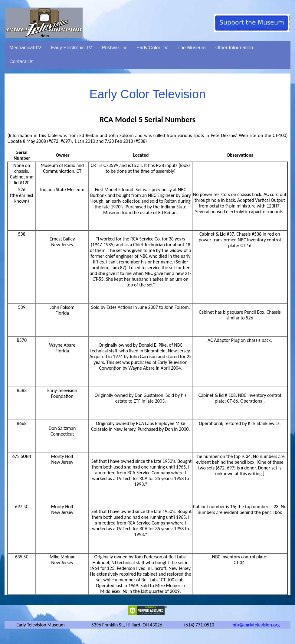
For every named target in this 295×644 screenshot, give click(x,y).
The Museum (191, 48)
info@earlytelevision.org (256, 625)
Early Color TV (152, 48)
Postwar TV (114, 48)
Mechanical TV (25, 48)
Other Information (234, 48)
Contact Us (21, 62)
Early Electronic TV (72, 48)
